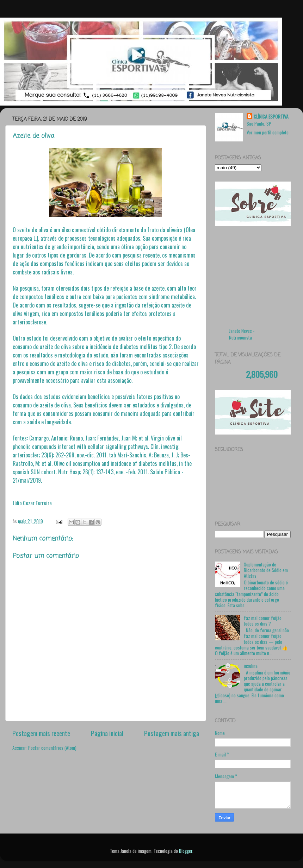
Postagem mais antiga (172, 733)
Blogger (186, 851)
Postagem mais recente (41, 733)
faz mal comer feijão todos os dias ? (263, 621)
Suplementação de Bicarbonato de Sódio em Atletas (266, 570)
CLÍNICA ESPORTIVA (271, 117)
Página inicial (107, 733)
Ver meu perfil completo (268, 132)
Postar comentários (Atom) (52, 748)
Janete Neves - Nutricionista (242, 334)
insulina (251, 666)
